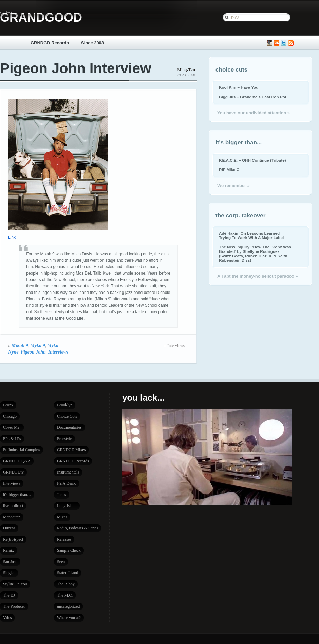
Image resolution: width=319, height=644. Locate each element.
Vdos (7, 618)
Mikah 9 (20, 345)
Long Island (67, 506)
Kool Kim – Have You (239, 87)
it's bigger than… (17, 495)
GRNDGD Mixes (71, 450)
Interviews (58, 352)
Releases (64, 539)
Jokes (62, 495)
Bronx (8, 405)
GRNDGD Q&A (17, 461)
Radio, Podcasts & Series (78, 528)
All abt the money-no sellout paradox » (257, 276)
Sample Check (69, 550)
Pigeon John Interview (76, 68)
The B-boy (66, 584)
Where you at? (69, 618)
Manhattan (12, 517)
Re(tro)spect (13, 539)
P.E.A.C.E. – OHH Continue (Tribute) (252, 160)
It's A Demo (67, 483)
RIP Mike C (229, 170)
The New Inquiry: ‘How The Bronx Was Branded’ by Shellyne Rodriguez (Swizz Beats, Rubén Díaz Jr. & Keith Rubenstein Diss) (255, 254)
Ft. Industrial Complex (22, 450)
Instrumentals (68, 472)
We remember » (233, 186)
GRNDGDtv (13, 472)
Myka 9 (37, 345)
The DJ (9, 595)
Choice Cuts (67, 416)
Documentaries (69, 427)
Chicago (10, 416)
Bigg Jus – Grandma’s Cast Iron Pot (253, 97)
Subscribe (291, 43)
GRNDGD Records (50, 43)
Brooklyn (65, 405)
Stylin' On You (15, 584)
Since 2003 (92, 43)
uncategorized (68, 606)
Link (12, 237)
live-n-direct (13, 506)
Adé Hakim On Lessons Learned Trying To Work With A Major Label (251, 235)
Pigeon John (33, 352)
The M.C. (65, 595)
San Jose (10, 562)
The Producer (14, 606)
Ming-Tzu (186, 70)
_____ (12, 43)
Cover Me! (12, 427)
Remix (8, 550)
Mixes (62, 517)
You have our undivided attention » (254, 113)
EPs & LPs (12, 439)
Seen (61, 562)
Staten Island (68, 573)
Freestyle (64, 439)
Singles (9, 573)
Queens (9, 528)
